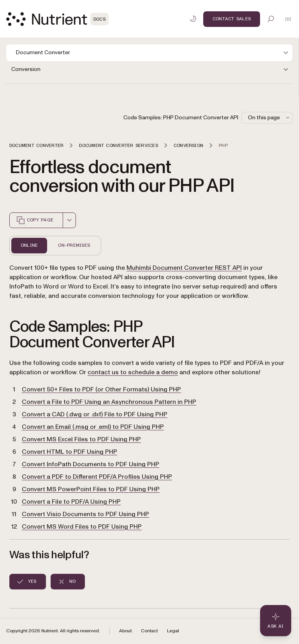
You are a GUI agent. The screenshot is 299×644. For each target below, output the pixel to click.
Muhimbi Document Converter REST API (184, 268)
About (125, 631)
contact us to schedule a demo (133, 372)
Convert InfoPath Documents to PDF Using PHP (91, 464)
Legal (173, 631)
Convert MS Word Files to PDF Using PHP (82, 527)
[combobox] (69, 220)
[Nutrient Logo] (57, 19)
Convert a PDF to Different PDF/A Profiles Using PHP (97, 477)
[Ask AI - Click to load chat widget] (276, 621)
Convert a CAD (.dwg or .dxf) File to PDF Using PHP (95, 414)
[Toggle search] (271, 19)
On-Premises (74, 245)
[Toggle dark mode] (193, 19)
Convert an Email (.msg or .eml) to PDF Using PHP (93, 427)
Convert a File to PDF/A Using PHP (71, 502)
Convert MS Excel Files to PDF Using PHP (81, 439)
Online (29, 245)
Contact (149, 631)
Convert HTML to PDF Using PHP (69, 452)
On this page (269, 118)
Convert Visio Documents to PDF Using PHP (85, 514)
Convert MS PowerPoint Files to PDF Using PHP (91, 489)
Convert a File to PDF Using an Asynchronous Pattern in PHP (109, 402)
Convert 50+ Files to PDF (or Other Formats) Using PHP (101, 389)
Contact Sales (232, 19)
